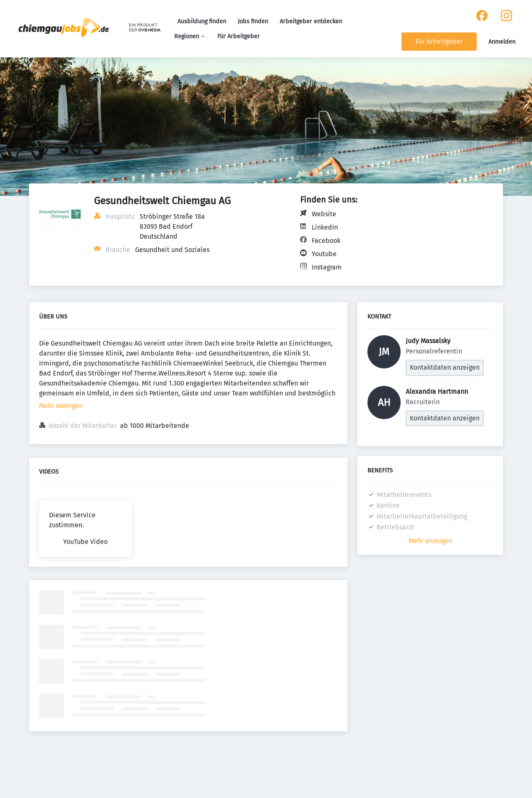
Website (324, 214)
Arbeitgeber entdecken (311, 21)
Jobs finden (253, 21)
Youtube (324, 254)
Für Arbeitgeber (239, 36)
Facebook (326, 241)
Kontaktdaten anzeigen (445, 367)
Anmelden (502, 42)
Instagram (327, 267)
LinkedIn (325, 227)
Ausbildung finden (202, 21)
